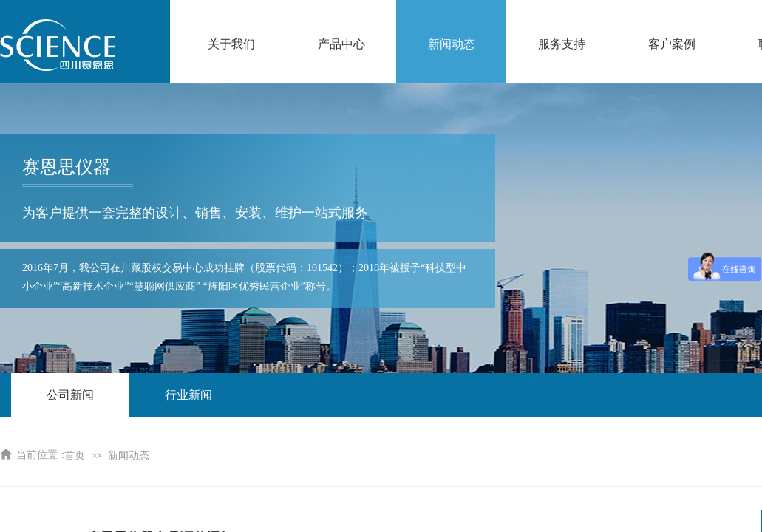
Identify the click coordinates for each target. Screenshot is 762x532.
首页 (75, 456)
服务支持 (562, 44)
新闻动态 (452, 44)
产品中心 (341, 44)
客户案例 (672, 44)
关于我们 (231, 44)
